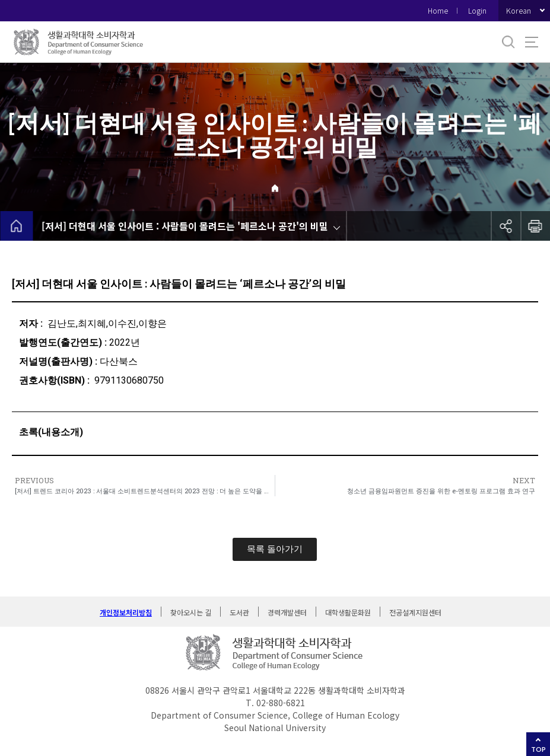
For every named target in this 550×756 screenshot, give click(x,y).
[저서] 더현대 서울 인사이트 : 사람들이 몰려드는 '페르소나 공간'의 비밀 (185, 226)
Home (438, 10)
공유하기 (506, 226)
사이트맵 (532, 42)
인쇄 (535, 226)
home (16, 226)
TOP (538, 749)
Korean (519, 10)
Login (477, 10)
